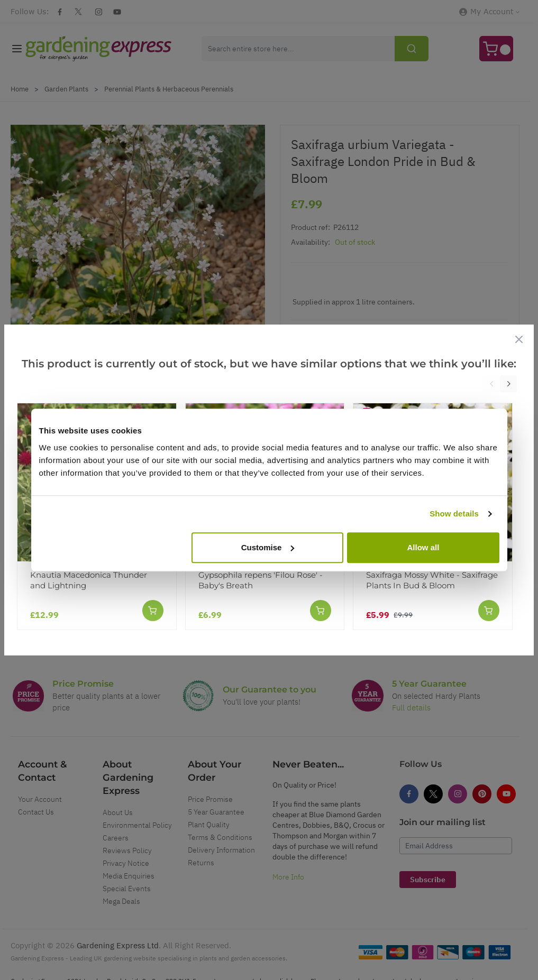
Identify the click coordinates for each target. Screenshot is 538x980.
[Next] (508, 384)
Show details (454, 514)
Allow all (423, 547)
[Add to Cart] (153, 611)
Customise (268, 547)
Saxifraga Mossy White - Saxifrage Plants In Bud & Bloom (432, 580)
